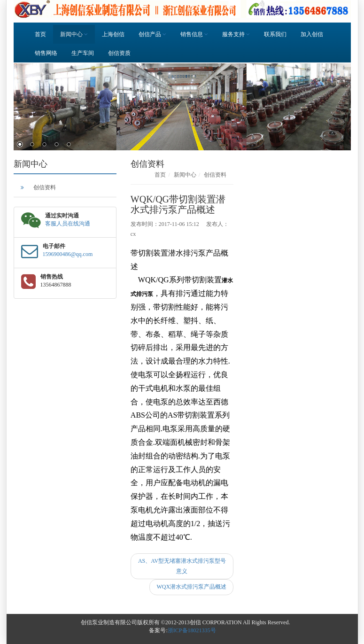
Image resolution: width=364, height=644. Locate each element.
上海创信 (113, 34)
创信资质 (119, 53)
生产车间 (83, 53)
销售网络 (46, 53)
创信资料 (45, 187)
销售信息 (194, 34)
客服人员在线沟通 (68, 224)
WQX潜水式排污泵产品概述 (191, 587)
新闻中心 (74, 34)
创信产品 (152, 34)
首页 (40, 34)
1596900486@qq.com (68, 254)
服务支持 (236, 34)
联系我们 (275, 34)
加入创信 (312, 34)
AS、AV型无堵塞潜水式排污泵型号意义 (182, 566)
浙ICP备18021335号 (192, 630)
